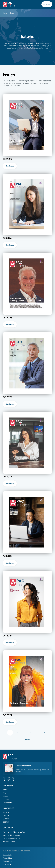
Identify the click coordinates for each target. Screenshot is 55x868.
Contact (6, 799)
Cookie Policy (8, 855)
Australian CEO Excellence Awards (14, 832)
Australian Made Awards (11, 835)
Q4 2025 (6, 819)
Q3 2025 (6, 822)
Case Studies (8, 802)
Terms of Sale (7, 858)
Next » (27, 740)
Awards (6, 796)
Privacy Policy (8, 864)
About (5, 790)
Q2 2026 (6, 812)
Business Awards (9, 841)
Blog (5, 793)
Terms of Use (7, 861)
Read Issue (10, 166)
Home (5, 13)
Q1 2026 (6, 815)
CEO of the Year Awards (11, 838)
